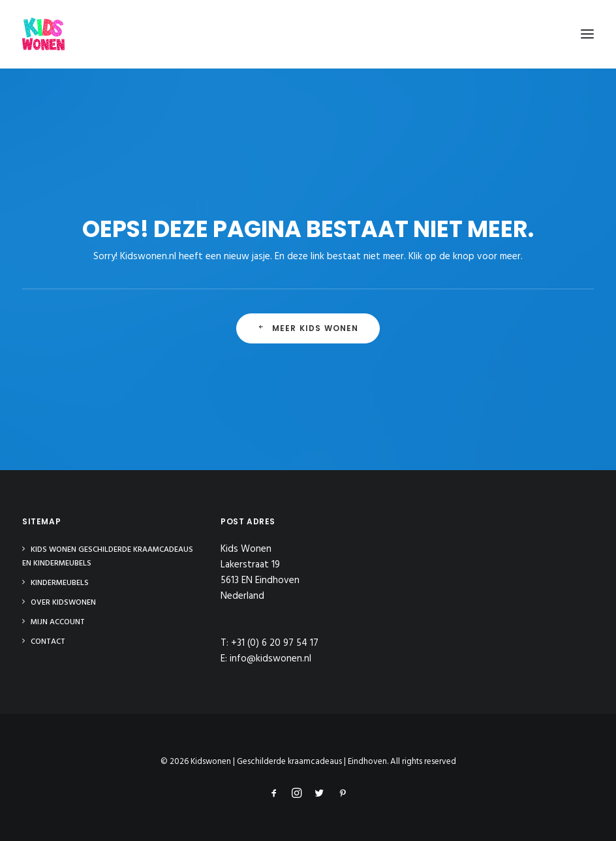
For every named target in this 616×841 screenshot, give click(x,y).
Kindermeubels (60, 583)
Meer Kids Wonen (308, 328)
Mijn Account (58, 622)
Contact (48, 642)
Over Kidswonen (63, 603)
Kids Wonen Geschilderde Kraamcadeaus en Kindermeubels (108, 557)
